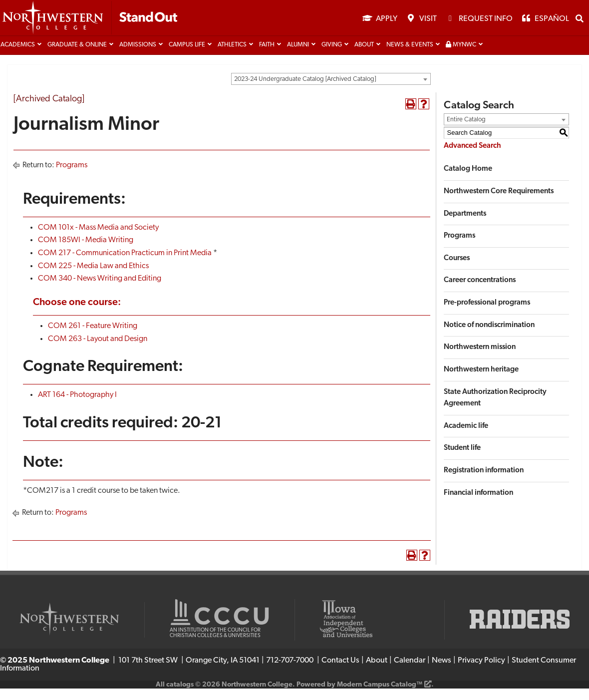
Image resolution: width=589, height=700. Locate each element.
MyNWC (461, 56)
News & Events (410, 56)
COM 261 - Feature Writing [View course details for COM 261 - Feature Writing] (93, 338)
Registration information (484, 482)
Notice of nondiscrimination (489, 336)
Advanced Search (472, 157)
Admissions (138, 56)
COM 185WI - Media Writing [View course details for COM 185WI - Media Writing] (86, 252)
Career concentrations (480, 292)
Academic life (466, 437)
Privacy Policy (481, 672)
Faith (267, 56)
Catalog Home (468, 180)
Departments (465, 225)
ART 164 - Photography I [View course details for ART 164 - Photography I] (77, 406)
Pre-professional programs (487, 314)
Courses (457, 269)
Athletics (232, 56)
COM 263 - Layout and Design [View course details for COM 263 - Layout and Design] (98, 350)
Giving (332, 56)
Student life (462, 460)
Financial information (478, 504)
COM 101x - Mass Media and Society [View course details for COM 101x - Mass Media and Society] (98, 239)
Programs (72, 177)
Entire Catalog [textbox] (466, 131)
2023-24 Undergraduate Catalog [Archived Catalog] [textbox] (305, 91)
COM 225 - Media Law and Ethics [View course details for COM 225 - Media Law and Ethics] (93, 277)
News (442, 672)
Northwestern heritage (481, 381)
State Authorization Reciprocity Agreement (495, 409)
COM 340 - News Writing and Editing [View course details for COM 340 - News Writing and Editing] (100, 290)
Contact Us (340, 672)
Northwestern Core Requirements (499, 203)
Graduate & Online (77, 56)
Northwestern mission (480, 359)
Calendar (410, 672)
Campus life (187, 56)
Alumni (298, 56)
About (364, 56)
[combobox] (331, 90)
